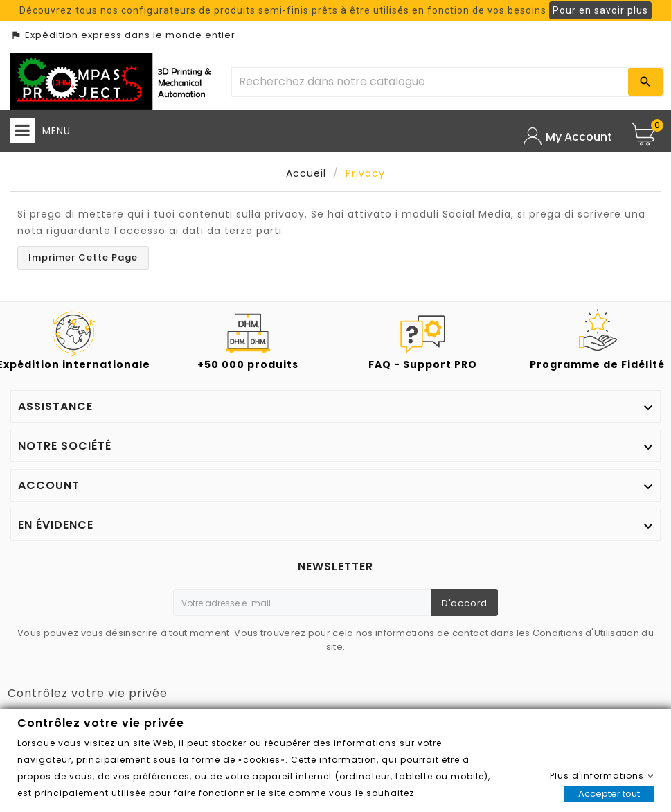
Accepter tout (609, 794)
